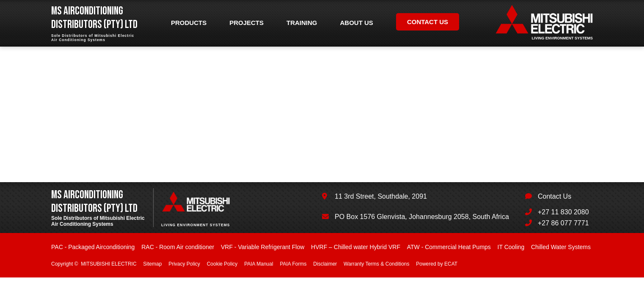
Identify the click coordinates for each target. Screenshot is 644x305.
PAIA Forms (293, 264)
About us (357, 23)
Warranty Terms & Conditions (376, 264)
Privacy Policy (184, 264)
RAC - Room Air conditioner (178, 247)
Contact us (428, 22)
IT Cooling (511, 247)
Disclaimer (325, 264)
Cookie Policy (222, 264)
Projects (246, 23)
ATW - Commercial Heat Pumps (449, 247)
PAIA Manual (259, 264)
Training (302, 23)
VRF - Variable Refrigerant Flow (263, 247)
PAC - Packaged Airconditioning (93, 247)
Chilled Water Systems (561, 247)
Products (189, 23)
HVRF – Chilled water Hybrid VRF (356, 247)
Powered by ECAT (437, 264)
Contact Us (555, 196)
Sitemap (152, 264)
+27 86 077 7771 (563, 223)
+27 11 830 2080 (563, 212)
